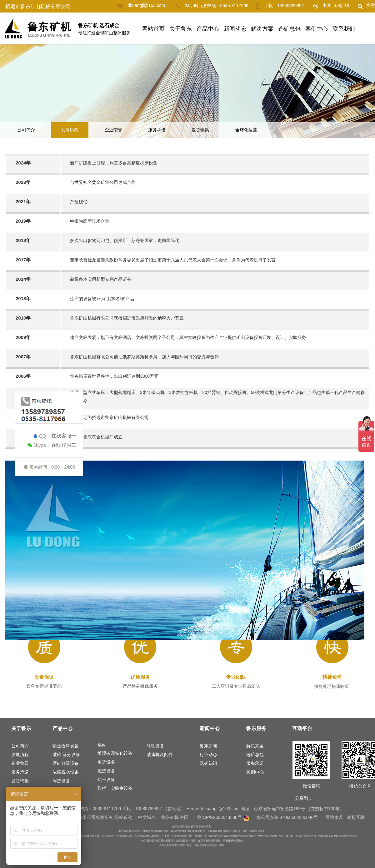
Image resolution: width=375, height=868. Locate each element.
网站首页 (153, 29)
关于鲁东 (181, 29)
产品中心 (208, 29)
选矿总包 (289, 29)
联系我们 (344, 29)
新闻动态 (235, 29)
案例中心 (317, 29)
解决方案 (262, 29)
